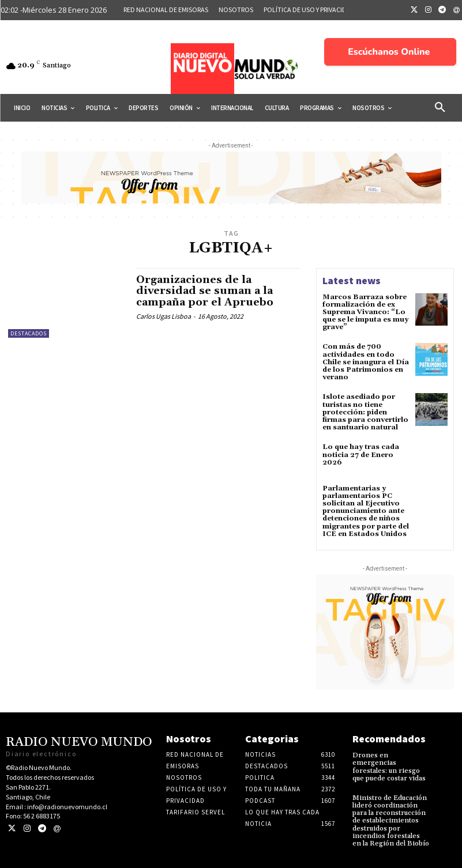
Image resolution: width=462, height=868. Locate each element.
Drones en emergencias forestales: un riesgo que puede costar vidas (389, 767)
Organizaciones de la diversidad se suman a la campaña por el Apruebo (205, 291)
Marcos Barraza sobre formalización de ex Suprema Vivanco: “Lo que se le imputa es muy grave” (365, 312)
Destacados (29, 333)
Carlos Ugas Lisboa (164, 316)
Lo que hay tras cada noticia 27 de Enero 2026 (361, 454)
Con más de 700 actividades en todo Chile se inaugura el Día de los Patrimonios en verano (366, 362)
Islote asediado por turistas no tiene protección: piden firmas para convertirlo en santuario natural (365, 412)
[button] (440, 108)
